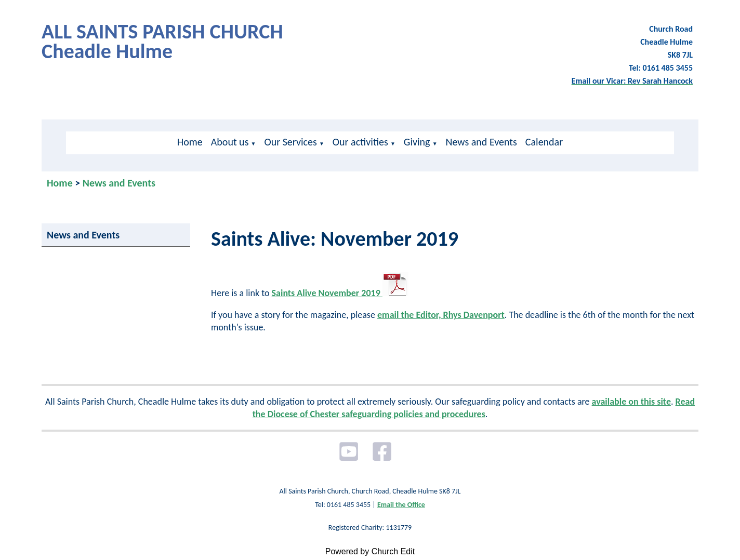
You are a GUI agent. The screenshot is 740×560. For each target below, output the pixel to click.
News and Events (481, 142)
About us (230, 142)
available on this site (631, 402)
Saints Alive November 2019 (340, 293)
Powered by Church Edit (370, 551)
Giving (417, 142)
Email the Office (401, 505)
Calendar (544, 142)
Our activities (360, 142)
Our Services (290, 142)
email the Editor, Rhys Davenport (441, 315)
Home (190, 142)
